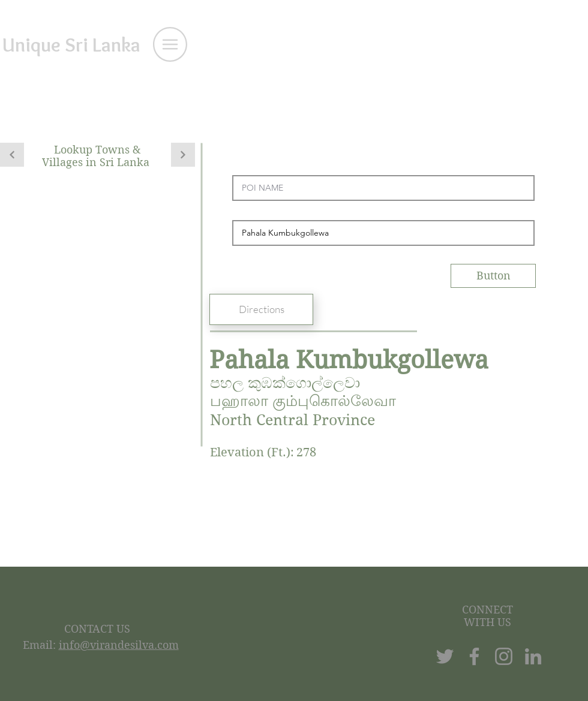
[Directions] (261, 309)
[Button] (493, 276)
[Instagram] (504, 656)
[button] (170, 44)
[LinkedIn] (533, 656)
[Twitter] (445, 656)
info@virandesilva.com (119, 645)
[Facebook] (474, 656)
